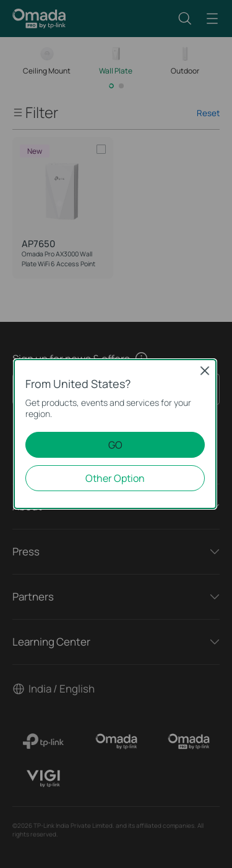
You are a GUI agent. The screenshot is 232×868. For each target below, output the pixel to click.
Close (205, 371)
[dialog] (116, 434)
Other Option (115, 478)
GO (115, 445)
